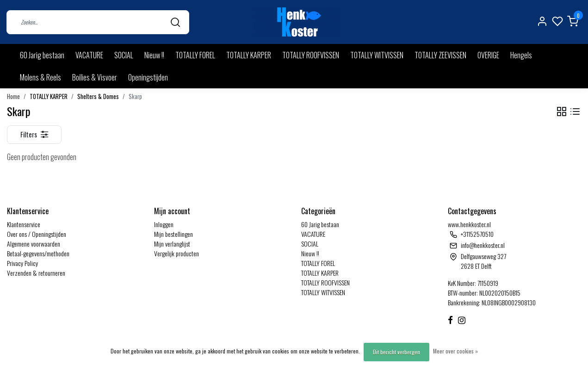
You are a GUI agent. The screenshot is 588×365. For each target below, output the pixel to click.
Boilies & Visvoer (95, 77)
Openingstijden (148, 77)
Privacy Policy (22, 263)
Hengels (521, 55)
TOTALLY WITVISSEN (377, 55)
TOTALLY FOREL (195, 55)
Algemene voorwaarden (34, 244)
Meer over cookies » (455, 351)
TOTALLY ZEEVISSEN (440, 55)
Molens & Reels (40, 77)
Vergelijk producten (176, 253)
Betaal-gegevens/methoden (38, 253)
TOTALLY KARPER (249, 55)
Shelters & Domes (98, 96)
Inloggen (164, 224)
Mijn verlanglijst (172, 244)
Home (13, 96)
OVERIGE (488, 55)
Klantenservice (24, 224)
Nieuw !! (154, 55)
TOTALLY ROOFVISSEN (311, 55)
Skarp (135, 96)
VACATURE (89, 55)
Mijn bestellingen (173, 234)
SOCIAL (124, 55)
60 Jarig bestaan (42, 55)
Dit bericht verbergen (396, 352)
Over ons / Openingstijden (37, 234)
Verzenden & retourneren (36, 273)
